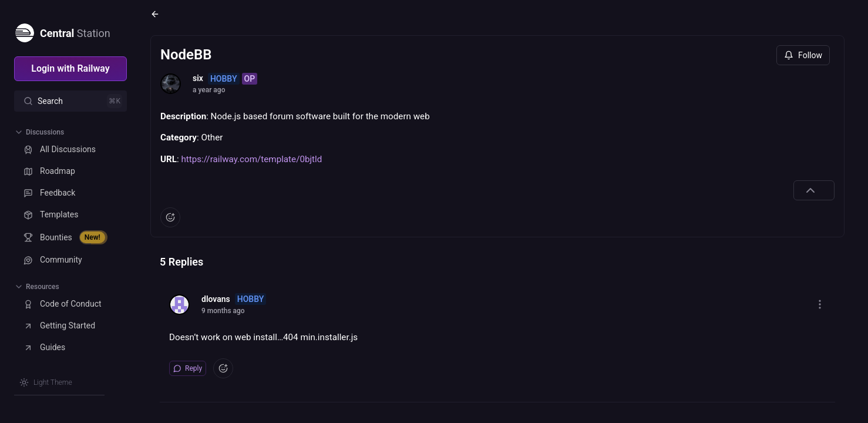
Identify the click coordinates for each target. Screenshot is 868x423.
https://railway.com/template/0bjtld (251, 159)
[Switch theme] (46, 382)
